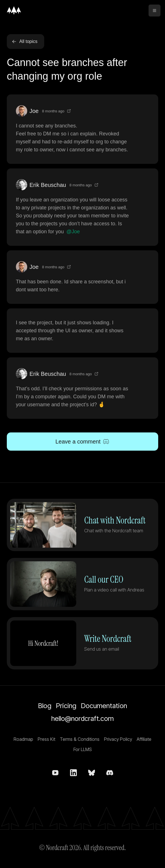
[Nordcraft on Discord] (110, 773)
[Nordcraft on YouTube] (55, 773)
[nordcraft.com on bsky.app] (92, 773)
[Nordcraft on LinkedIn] (73, 773)
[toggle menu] (155, 11)
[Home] (14, 10)
